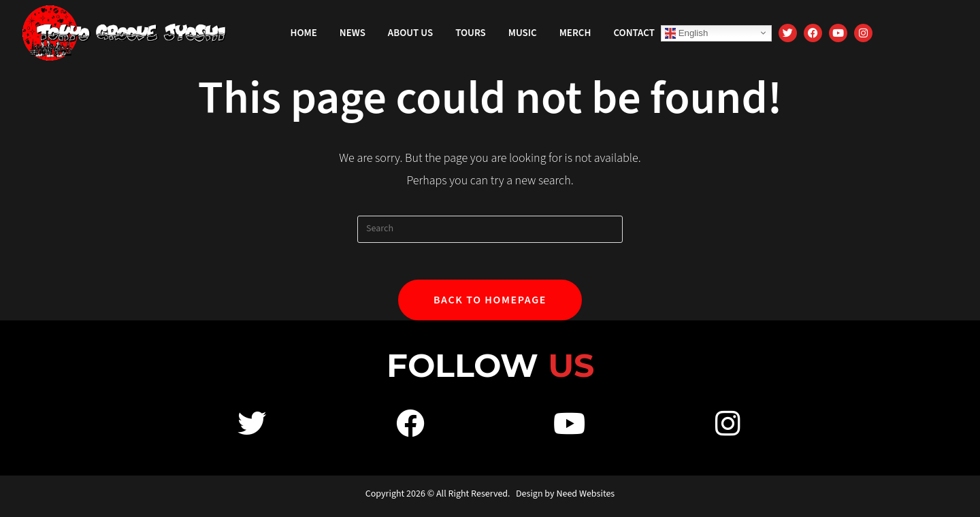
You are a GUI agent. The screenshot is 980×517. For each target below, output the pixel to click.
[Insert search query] (490, 229)
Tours (471, 33)
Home (304, 33)
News (353, 33)
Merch (575, 33)
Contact (634, 33)
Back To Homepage (490, 304)
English (686, 33)
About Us (410, 33)
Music (523, 33)
